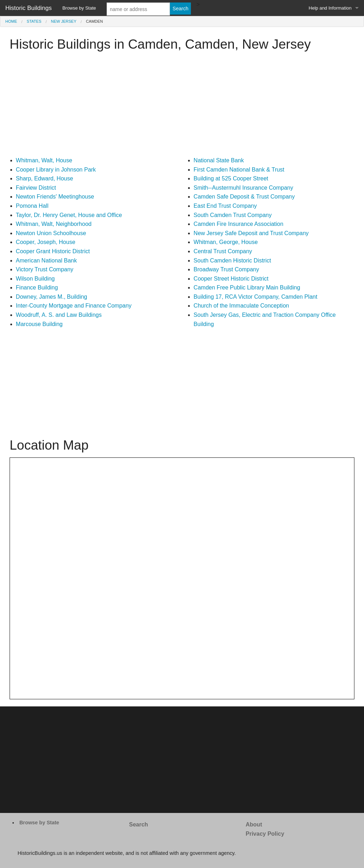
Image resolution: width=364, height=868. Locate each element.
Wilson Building (35, 279)
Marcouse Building (39, 324)
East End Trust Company (225, 206)
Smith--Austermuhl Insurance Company (243, 188)
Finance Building (37, 287)
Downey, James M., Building (52, 297)
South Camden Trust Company (233, 215)
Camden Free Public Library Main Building (247, 287)
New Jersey (64, 21)
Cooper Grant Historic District (53, 251)
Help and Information (330, 8)
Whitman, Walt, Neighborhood (54, 224)
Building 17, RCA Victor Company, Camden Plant (256, 297)
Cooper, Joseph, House (46, 242)
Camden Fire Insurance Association (239, 224)
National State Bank (219, 160)
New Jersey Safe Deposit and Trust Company (251, 233)
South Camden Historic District (232, 261)
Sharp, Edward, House (45, 178)
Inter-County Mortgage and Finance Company (74, 306)
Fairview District (36, 188)
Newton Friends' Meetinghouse (55, 197)
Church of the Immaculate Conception (242, 306)
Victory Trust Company (45, 269)
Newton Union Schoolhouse (51, 233)
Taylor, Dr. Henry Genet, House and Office (69, 215)
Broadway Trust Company (226, 269)
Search (138, 824)
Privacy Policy (265, 834)
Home (11, 21)
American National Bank (47, 261)
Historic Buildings (28, 8)
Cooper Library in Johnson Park (56, 170)
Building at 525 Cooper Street (231, 178)
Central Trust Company (223, 251)
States (34, 21)
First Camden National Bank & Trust (239, 170)
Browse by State (79, 8)
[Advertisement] (182, 106)
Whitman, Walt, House (44, 160)
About (254, 824)
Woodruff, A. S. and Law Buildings (59, 315)
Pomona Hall (32, 206)
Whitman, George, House (226, 242)
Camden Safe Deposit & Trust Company (244, 197)
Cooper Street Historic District (231, 279)
